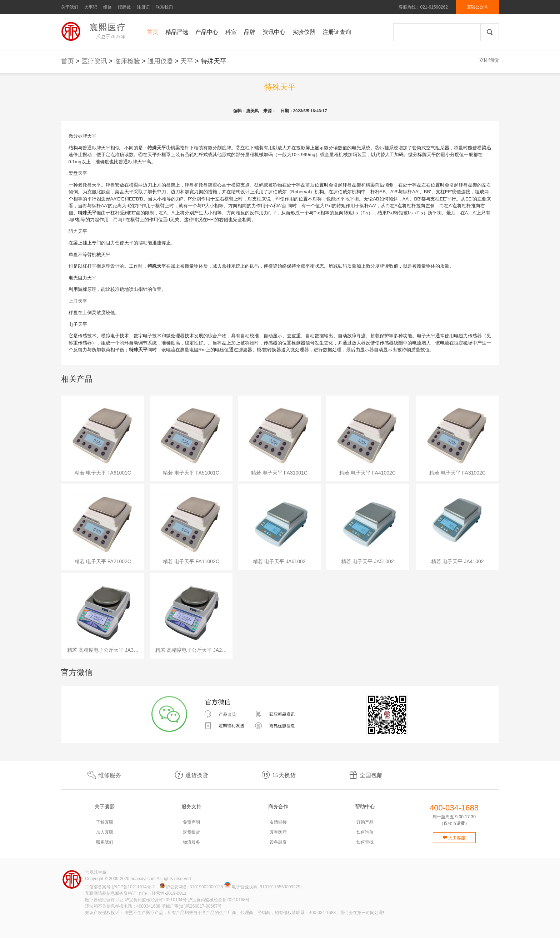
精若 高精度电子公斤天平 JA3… (103, 650)
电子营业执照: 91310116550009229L (264, 887)
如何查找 (365, 842)
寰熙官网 (95, 31)
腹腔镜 (124, 7)
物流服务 (191, 842)
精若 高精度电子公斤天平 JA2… (191, 650)
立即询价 (489, 60)
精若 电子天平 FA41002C (367, 473)
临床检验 (127, 61)
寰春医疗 (278, 832)
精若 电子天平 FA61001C (103, 473)
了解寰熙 (105, 822)
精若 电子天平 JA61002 (279, 561)
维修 (107, 7)
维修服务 (104, 775)
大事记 (91, 7)
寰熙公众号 (477, 7)
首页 (67, 61)
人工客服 (454, 838)
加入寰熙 (105, 832)
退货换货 (191, 775)
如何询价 (365, 832)
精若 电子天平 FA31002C (457, 473)
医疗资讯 (94, 61)
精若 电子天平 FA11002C (191, 561)
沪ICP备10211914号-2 (133, 887)
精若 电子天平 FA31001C (279, 473)
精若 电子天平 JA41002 (457, 561)
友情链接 (278, 822)
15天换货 (279, 775)
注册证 (143, 7)
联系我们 (164, 7)
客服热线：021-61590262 (423, 7)
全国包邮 (366, 775)
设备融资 (278, 842)
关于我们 (70, 7)
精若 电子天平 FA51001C (191, 473)
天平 (187, 61)
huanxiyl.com (143, 879)
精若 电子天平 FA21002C (103, 561)
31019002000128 (206, 887)
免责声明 (191, 822)
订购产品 (365, 822)
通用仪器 (160, 61)
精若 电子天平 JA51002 (367, 561)
